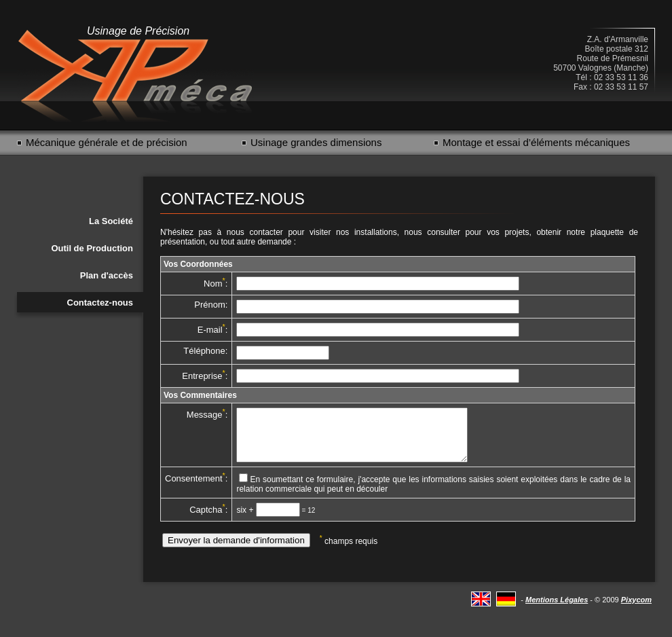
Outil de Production (92, 248)
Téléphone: (205, 351)
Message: (207, 415)
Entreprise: (205, 376)
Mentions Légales (557, 610)
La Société (111, 221)
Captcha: (208, 520)
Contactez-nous (100, 303)
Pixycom (636, 610)
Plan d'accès (107, 275)
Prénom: (211, 305)
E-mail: (213, 330)
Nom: (216, 284)
